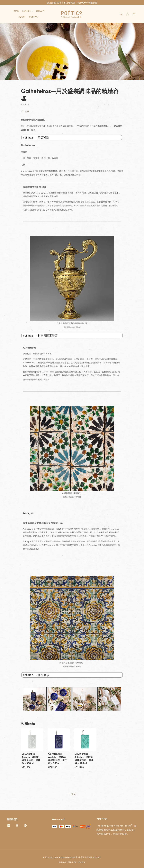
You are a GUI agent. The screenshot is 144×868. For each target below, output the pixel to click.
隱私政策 (72, 862)
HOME (16, 11)
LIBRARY (40, 11)
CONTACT (34, 17)
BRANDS (27, 11)
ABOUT (22, 17)
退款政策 (82, 862)
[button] (121, 14)
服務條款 (62, 862)
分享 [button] (25, 111)
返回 (72, 794)
